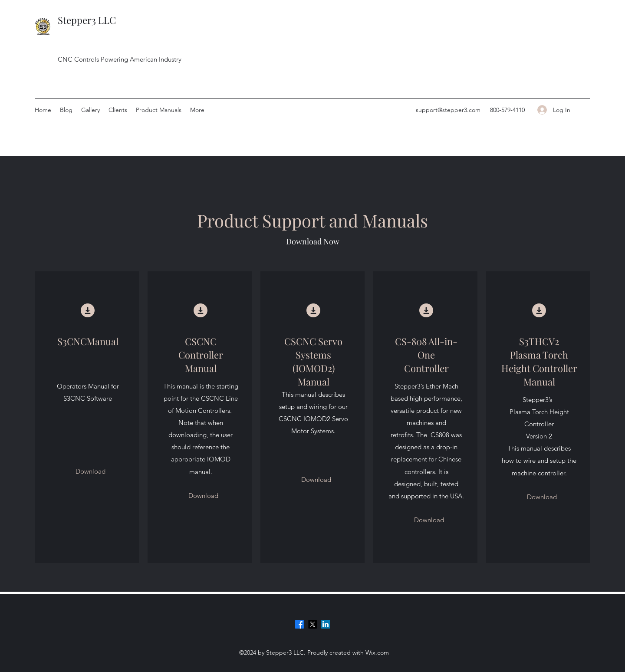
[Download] (90, 471)
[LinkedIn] (326, 624)
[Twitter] (312, 624)
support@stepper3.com (448, 110)
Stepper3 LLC (87, 20)
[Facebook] (299, 624)
